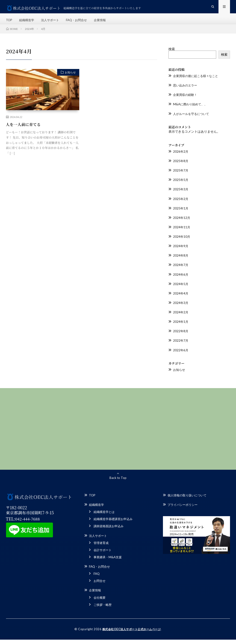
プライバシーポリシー (184, 510)
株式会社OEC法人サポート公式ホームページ (132, 634)
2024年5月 (181, 289)
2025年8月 (181, 167)
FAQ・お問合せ (80, 23)
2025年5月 (181, 185)
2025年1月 (181, 214)
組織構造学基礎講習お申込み (115, 524)
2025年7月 (181, 176)
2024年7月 (181, 270)
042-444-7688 (28, 524)
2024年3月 (181, 308)
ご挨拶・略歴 (103, 609)
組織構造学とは (105, 517)
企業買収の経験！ (186, 101)
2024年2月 (181, 317)
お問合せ (100, 585)
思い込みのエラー (186, 91)
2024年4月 (181, 299)
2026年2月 (181, 157)
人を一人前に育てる (25, 130)
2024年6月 (181, 280)
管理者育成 (102, 548)
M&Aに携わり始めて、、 (191, 110)
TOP (9, 23)
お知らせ (69, 79)
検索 (172, 55)
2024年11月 (182, 233)
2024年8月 (181, 261)
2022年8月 (181, 336)
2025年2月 (181, 204)
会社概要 (100, 602)
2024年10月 (182, 242)
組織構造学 (28, 23)
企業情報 (105, 23)
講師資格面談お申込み (110, 531)
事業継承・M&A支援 (109, 562)
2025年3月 (181, 195)
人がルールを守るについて (192, 119)
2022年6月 (181, 355)
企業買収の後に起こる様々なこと (197, 82)
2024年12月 (182, 223)
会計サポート (103, 555)
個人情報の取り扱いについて (189, 500)
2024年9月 (181, 251)
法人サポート (53, 23)
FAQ (97, 578)
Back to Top (118, 483)
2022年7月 (181, 346)
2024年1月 (181, 327)
